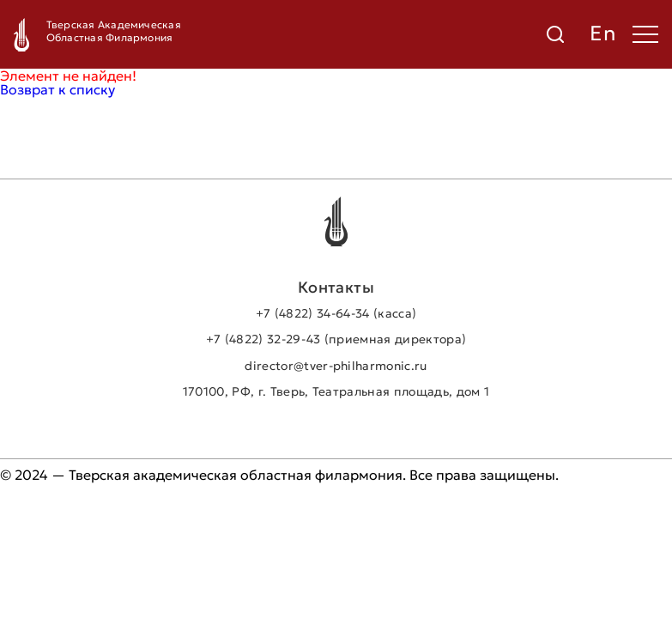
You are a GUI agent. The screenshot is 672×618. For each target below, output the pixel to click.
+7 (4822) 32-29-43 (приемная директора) (336, 339)
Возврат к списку (58, 89)
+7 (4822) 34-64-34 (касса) (336, 313)
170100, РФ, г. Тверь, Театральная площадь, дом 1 (336, 391)
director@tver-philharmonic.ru (336, 366)
